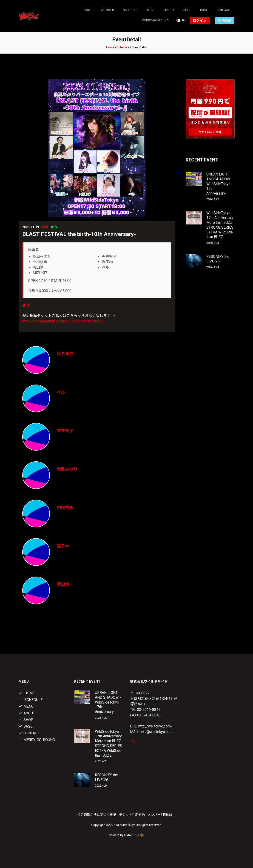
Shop (187, 10)
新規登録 (225, 20)
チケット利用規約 (132, 815)
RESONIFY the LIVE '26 (218, 259)
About (169, 10)
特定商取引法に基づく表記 (97, 815)
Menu (151, 10)
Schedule (123, 47)
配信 (54, 227)
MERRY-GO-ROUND (155, 20)
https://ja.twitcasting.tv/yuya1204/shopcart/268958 (64, 321)
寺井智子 (65, 431)
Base (204, 10)
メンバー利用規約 (161, 815)
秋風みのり (67, 469)
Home (88, 10)
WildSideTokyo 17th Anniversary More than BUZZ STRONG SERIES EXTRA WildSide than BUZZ (220, 225)
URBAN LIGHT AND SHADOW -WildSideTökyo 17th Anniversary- (219, 184)
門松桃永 (65, 507)
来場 (45, 227)
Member (108, 10)
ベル (61, 392)
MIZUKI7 (65, 354)
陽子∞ (63, 546)
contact (224, 10)
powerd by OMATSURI (127, 835)
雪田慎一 (65, 584)
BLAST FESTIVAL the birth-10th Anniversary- (79, 234)
